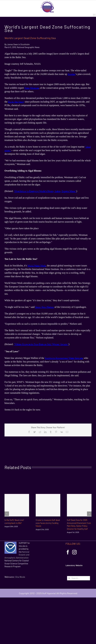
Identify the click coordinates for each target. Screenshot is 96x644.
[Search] (69, 578)
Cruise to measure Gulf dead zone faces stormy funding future (48, 523)
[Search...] (79, 578)
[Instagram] (74, 552)
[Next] (89, 514)
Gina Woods (20, 577)
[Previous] (7, 514)
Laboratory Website (74, 565)
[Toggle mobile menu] (94, 15)
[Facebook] (68, 552)
